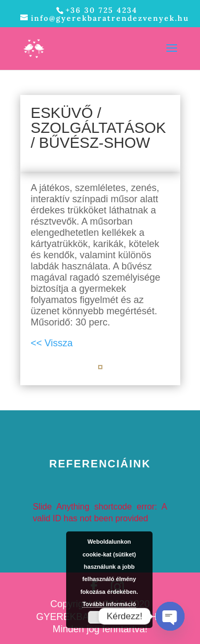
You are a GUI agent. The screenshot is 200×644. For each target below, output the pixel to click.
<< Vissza (52, 343)
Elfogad (115, 617)
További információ (109, 604)
